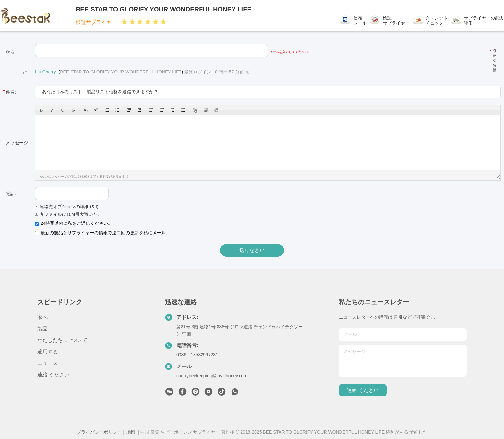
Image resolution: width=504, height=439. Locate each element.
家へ (42, 317)
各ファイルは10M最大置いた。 (69, 214)
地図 (131, 432)
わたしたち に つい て (62, 340)
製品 (42, 329)
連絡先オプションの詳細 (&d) (67, 207)
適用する (48, 352)
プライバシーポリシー (99, 432)
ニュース (48, 363)
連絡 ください (53, 375)
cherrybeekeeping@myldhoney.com (212, 376)
